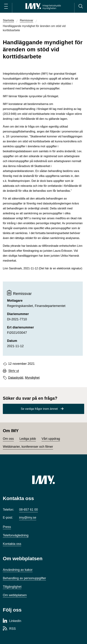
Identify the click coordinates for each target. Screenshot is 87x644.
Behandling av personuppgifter (24, 578)
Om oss (8, 439)
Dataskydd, (16, 378)
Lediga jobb (28, 439)
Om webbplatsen (15, 595)
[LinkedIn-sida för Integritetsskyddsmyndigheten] (12, 621)
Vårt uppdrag (51, 439)
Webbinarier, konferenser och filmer (28, 447)
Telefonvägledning (16, 535)
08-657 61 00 (28, 510)
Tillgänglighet (12, 587)
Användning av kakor (18, 570)
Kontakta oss (12, 544)
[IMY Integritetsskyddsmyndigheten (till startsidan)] (43, 6)
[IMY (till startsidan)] (43, 480)
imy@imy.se (28, 518)
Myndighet (32, 378)
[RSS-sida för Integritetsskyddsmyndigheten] (9, 629)
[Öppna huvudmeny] (6, 6)
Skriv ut (14, 371)
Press (7, 527)
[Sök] (81, 6)
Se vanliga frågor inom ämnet (39, 409)
